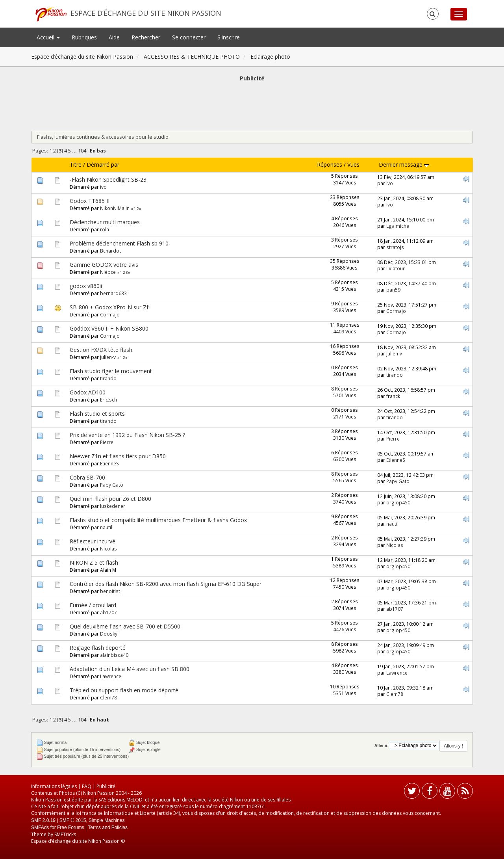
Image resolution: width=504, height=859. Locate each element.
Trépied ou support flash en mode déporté (124, 690)
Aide (114, 37)
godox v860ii (86, 286)
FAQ (87, 786)
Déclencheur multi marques (105, 222)
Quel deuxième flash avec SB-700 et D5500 (125, 626)
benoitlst (110, 591)
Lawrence (111, 676)
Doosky (109, 634)
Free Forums (71, 827)
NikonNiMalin (115, 208)
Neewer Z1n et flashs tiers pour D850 (118, 456)
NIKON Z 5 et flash (94, 562)
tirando (108, 378)
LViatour (396, 268)
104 (82, 151)
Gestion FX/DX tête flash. (102, 350)
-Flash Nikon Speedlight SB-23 (108, 179)
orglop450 (398, 502)
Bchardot (110, 251)
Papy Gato (112, 485)
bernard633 (113, 293)
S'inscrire (229, 37)
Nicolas (108, 548)
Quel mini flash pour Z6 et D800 (110, 499)
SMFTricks (65, 834)
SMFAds (40, 827)
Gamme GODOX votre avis (104, 265)
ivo (103, 187)
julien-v (108, 357)
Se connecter (189, 37)
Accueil (48, 37)
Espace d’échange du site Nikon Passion (146, 13)
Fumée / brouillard (93, 605)
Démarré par (103, 165)
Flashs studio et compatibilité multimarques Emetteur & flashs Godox (158, 520)
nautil (106, 527)
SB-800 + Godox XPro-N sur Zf (109, 307)
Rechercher (146, 37)
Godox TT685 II (90, 201)
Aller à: (382, 746)
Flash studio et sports (97, 414)
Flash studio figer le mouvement (111, 371)
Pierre (107, 442)
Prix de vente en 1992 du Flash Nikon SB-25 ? (127, 435)
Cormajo (110, 314)
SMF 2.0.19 (43, 820)
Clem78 (108, 697)
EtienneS (109, 463)
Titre (76, 165)
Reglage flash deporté (98, 648)
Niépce (108, 272)
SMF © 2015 (73, 820)
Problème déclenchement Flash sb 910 (119, 243)
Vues (353, 165)
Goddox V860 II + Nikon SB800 (109, 328)
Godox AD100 (88, 392)
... (75, 151)
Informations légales (54, 786)
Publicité (106, 786)
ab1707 (108, 612)
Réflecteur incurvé (93, 541)
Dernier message (404, 165)
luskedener (113, 506)
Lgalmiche (398, 226)
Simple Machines (107, 820)
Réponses (330, 165)
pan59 (393, 290)
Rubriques (84, 37)
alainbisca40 (114, 655)
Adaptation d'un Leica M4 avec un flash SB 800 (130, 669)
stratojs (395, 247)
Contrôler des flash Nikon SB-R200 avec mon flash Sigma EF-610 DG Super (166, 584)
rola (105, 229)
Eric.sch (108, 400)
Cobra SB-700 (87, 477)
